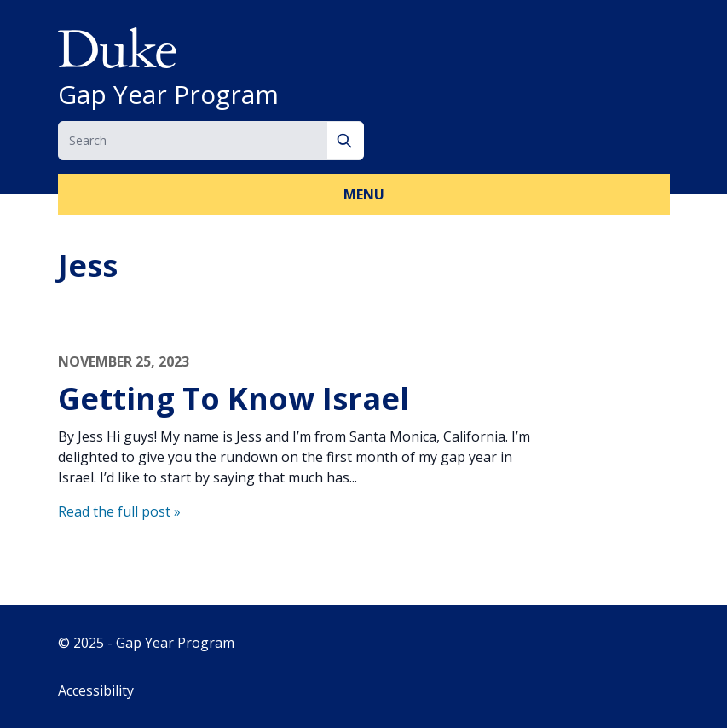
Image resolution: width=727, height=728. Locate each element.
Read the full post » (119, 511)
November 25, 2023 (124, 361)
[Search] (346, 141)
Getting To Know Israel (234, 399)
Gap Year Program (168, 95)
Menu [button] (364, 194)
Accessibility (96, 690)
